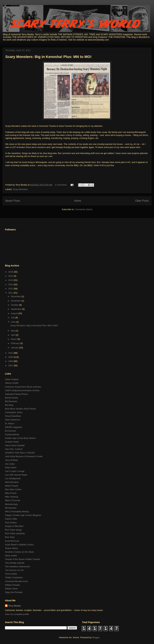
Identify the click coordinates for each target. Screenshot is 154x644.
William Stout (11, 589)
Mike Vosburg (12, 497)
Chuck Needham (13, 416)
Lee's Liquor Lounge (15, 471)
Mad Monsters (12, 482)
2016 (11, 272)
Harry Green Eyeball (15, 445)
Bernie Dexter (12, 398)
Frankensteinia (12, 434)
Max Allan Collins (13, 489)
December (16, 296)
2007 (11, 366)
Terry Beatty (14, 606)
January (15, 348)
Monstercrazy (11, 504)
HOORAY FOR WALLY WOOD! (20, 453)
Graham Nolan (12, 442)
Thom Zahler (11, 574)
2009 (11, 357)
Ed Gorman (10, 431)
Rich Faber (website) (15, 533)
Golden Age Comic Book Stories (20, 438)
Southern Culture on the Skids (19, 552)
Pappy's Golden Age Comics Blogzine (23, 515)
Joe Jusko (10, 464)
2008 (11, 361)
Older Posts (142, 201)
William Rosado (12, 585)
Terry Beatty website (15, 563)
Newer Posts (13, 201)
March (14, 339)
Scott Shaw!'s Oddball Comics (19, 545)
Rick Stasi (10, 537)
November (16, 301)
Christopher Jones (14, 412)
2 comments (61, 185)
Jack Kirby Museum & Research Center (24, 456)
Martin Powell (11, 486)
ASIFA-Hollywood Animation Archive (22, 390)
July (13, 318)
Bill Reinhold (11, 401)
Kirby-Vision (11, 468)
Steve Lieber (11, 556)
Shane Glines (11, 548)
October (15, 305)
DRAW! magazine (13, 427)
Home (78, 201)
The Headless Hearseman (17, 567)
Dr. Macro (10, 423)
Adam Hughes (12, 379)
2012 (11, 289)
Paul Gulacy (11, 522)
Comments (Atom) (84, 209)
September (16, 309)
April (13, 335)
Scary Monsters (20, 189)
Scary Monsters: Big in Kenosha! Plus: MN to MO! (48, 57)
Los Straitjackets (13, 478)
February (16, 343)
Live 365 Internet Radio (16, 475)
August (15, 313)
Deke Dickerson (13, 420)
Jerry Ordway (11, 460)
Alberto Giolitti (12, 383)
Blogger (96, 637)
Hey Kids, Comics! (14, 449)
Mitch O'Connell (13, 500)
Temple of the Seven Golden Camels (23, 559)
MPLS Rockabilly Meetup (17, 512)
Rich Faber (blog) (13, 530)
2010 (11, 353)
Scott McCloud (12, 541)
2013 (11, 284)
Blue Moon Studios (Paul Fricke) (20, 409)
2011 (11, 293)
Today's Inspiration (14, 577)
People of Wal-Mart (14, 526)
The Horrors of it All (14, 570)
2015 (11, 276)
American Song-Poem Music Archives (23, 387)
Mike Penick (11, 493)
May (13, 331)
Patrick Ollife (11, 519)
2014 (11, 280)
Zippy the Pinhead (14, 592)
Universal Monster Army (16, 581)
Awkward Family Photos (16, 394)
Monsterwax (11, 508)
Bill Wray (9, 405)
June (14, 322)
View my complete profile (17, 614)
